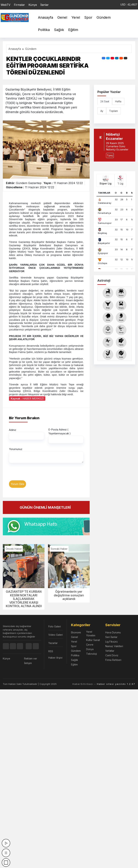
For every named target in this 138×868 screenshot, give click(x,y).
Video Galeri (56, 635)
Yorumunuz (16, 449)
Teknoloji (92, 654)
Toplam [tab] (113, 111)
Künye (33, 5)
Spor (88, 17)
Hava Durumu (113, 632)
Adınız (13, 430)
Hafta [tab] (118, 101)
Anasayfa (46, 17)
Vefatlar (110, 651)
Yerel (76, 17)
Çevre (90, 645)
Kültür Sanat (93, 640)
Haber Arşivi (55, 658)
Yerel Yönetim (91, 634)
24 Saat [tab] (105, 101)
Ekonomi (76, 632)
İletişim (28, 663)
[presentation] (36, 473)
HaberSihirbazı (83, 684)
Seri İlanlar (111, 637)
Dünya (90, 649)
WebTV (6, 5)
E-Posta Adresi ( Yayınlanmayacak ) (60, 432)
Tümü (110, 155)
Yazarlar (53, 643)
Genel (62, 17)
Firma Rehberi (113, 660)
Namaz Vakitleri (114, 646)
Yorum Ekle (17, 484)
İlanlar (45, 5)
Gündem (104, 17)
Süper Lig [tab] (105, 180)
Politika (44, 30)
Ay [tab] (102, 111)
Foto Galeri (55, 626)
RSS (51, 651)
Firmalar (19, 5)
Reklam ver (31, 658)
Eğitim (73, 30)
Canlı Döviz (112, 655)
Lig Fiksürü (111, 642)
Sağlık (59, 30)
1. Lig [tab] (121, 180)
